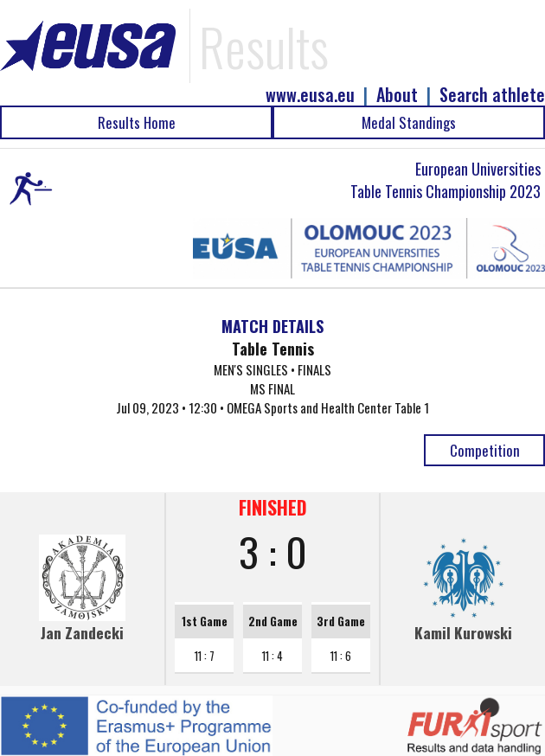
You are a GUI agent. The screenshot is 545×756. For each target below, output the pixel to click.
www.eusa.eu (310, 95)
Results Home (137, 122)
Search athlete (492, 95)
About (397, 95)
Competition (485, 450)
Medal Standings (409, 122)
